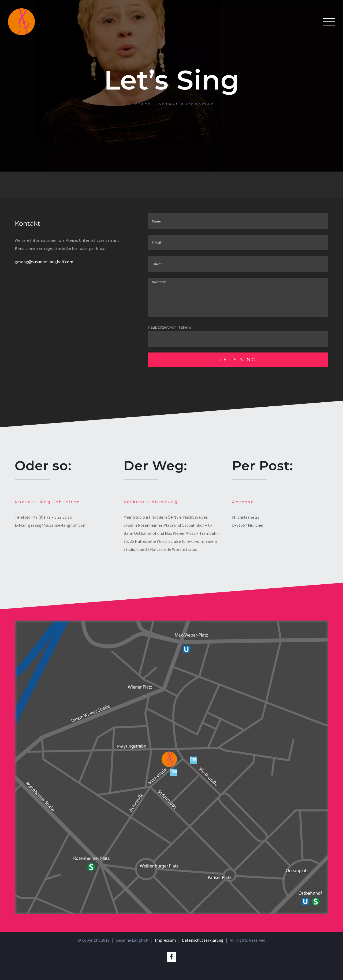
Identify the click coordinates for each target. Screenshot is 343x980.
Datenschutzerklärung (203, 940)
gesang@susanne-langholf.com (44, 262)
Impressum (165, 940)
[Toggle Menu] (329, 22)
